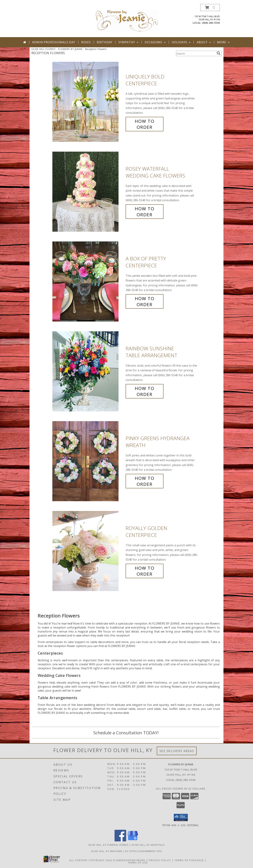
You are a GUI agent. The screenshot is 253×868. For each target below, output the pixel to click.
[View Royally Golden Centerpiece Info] (88, 551)
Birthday (105, 42)
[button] (210, 8)
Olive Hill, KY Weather (107, 851)
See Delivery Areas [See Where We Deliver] (177, 751)
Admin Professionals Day (54, 42)
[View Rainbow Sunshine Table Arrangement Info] (88, 371)
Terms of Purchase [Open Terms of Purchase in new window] (189, 860)
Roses (86, 42)
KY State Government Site (144, 851)
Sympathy (129, 42)
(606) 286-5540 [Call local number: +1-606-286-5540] (211, 23)
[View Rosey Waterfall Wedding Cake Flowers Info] (88, 192)
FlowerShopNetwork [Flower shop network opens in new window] (129, 860)
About (204, 42)
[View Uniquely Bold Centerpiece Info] (88, 102)
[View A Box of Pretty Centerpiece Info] (88, 282)
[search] (219, 53)
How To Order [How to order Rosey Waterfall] (145, 212)
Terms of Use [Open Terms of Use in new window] (138, 862)
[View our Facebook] (120, 840)
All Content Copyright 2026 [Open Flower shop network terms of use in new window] (91, 860)
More (224, 42)
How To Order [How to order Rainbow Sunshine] (145, 391)
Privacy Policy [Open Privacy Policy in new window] (160, 860)
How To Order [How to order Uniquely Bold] (145, 124)
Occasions (156, 42)
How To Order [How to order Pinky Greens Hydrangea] (145, 481)
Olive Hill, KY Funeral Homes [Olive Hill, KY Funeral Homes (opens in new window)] (108, 845)
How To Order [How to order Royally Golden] (145, 571)
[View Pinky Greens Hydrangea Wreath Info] (88, 461)
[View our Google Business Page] (133, 840)
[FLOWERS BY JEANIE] (127, 21)
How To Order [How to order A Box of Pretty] (145, 301)
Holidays (182, 42)
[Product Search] (196, 53)
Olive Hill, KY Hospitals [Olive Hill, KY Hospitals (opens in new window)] (148, 845)
